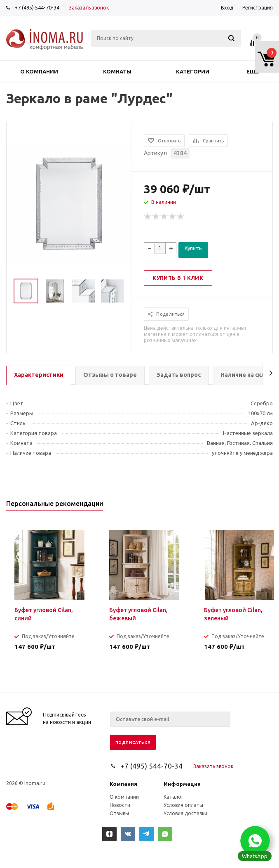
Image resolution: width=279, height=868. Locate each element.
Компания (123, 784)
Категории (193, 71)
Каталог (173, 797)
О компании (39, 71)
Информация (182, 784)
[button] (255, 841)
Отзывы (119, 813)
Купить (193, 248)
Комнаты (117, 71)
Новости (120, 805)
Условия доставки (185, 813)
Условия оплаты (183, 805)
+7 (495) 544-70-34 (37, 7)
